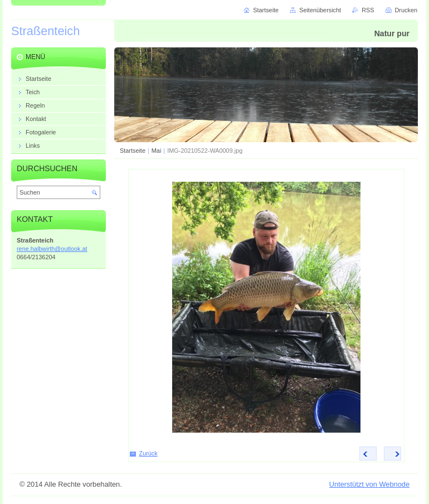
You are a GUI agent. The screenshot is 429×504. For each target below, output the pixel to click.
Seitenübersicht (320, 10)
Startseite (133, 151)
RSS (368, 10)
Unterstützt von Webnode (369, 484)
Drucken (406, 10)
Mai (157, 151)
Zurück (148, 453)
